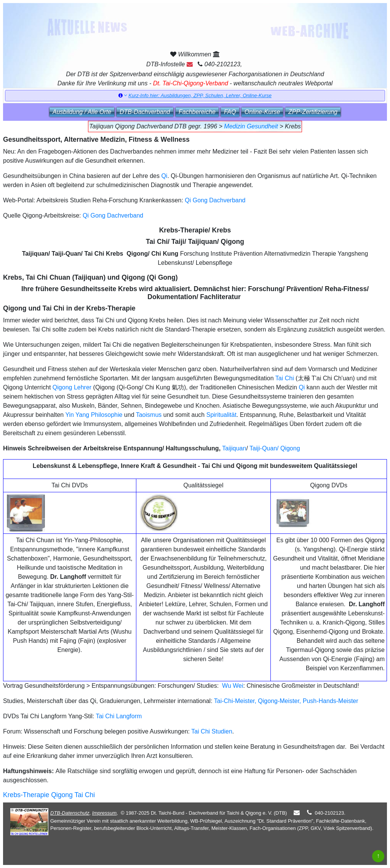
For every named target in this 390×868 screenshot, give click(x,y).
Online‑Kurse (262, 112)
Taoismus (149, 415)
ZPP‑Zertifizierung (313, 112)
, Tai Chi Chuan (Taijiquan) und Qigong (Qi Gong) (100, 277)
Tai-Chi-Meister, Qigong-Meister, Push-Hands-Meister (286, 701)
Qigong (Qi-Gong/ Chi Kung (133, 387)
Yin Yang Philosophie (94, 415)
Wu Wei (233, 686)
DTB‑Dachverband (145, 112)
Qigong (290, 448)
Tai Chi (285, 378)
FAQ (230, 112)
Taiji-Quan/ (264, 448)
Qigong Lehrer (72, 387)
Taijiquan (234, 448)
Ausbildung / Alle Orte (82, 112)
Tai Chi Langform (119, 716)
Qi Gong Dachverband (215, 200)
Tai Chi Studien (212, 731)
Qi (164, 176)
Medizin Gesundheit (251, 126)
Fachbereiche (197, 112)
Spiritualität (221, 415)
